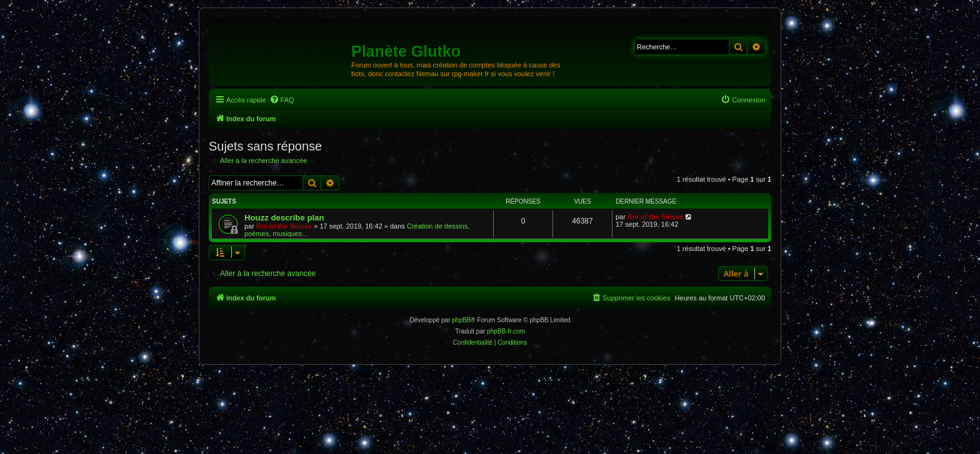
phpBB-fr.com (506, 331)
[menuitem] (282, 100)
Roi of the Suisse (284, 226)
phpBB (461, 320)
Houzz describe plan (284, 218)
